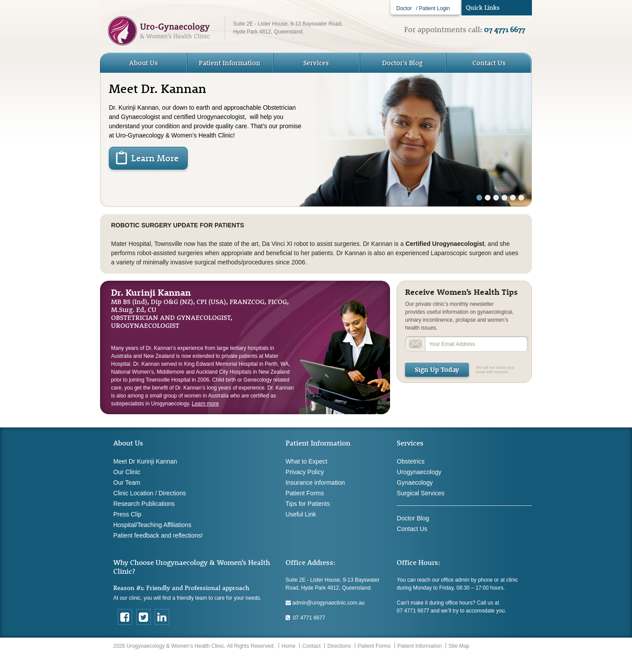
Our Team (127, 483)
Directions (339, 646)
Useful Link (301, 514)
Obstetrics (411, 461)
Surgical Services (420, 493)
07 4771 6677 (305, 618)
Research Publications (144, 504)
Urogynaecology (419, 472)
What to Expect (307, 461)
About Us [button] (143, 63)
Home (289, 646)
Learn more (205, 404)
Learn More (155, 158)
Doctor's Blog (402, 63)
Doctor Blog (413, 518)
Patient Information (420, 646)
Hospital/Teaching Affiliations (152, 525)
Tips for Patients (308, 504)
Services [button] (316, 63)
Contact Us (489, 63)
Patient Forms (305, 493)
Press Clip (127, 514)
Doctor (404, 8)
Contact (311, 646)
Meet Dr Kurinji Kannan (145, 461)
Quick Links (483, 7)
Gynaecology (415, 483)
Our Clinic (127, 472)
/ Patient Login (433, 8)
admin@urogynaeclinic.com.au (325, 603)
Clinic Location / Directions (150, 493)
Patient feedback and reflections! (158, 535)
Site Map (459, 646)
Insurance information (315, 483)
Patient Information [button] (230, 63)
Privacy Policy (305, 472)
